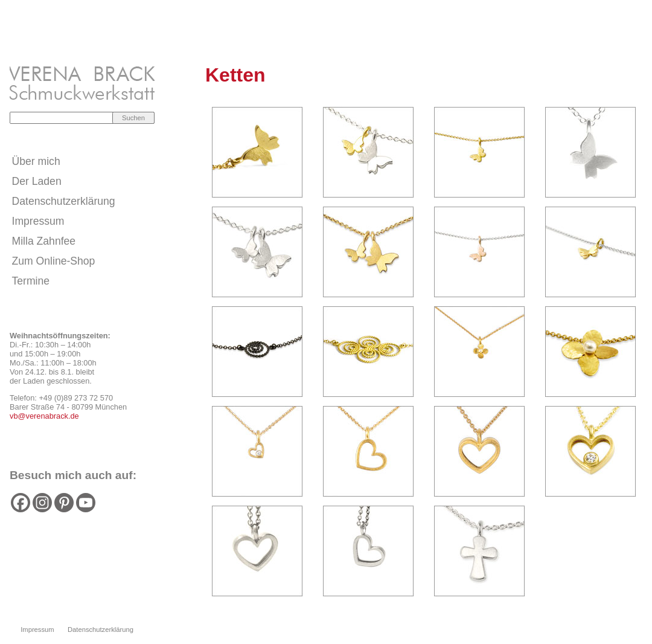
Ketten (235, 75)
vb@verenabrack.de (44, 416)
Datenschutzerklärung (64, 201)
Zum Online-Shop (54, 261)
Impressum (38, 221)
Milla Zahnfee (44, 241)
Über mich (36, 161)
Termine (31, 281)
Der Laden (37, 181)
